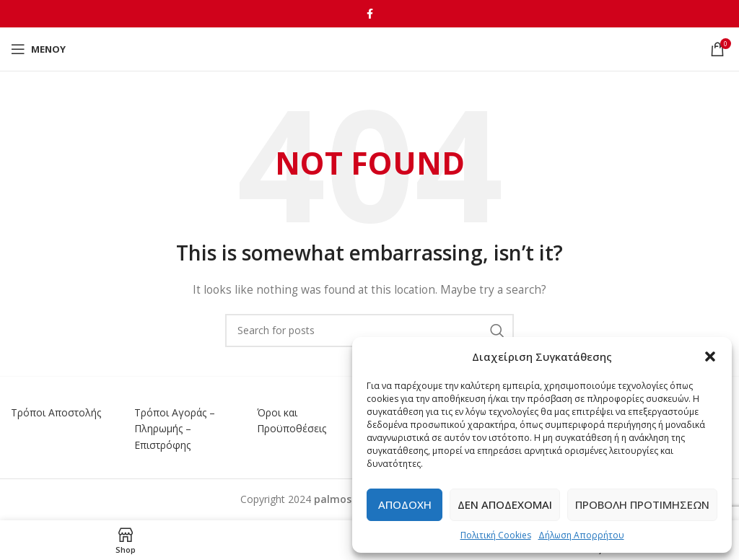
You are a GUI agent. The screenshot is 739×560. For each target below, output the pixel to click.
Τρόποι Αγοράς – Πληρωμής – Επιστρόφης (175, 429)
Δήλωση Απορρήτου (581, 535)
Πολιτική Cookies (496, 535)
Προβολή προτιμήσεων (642, 504)
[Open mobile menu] (38, 49)
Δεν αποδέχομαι (505, 504)
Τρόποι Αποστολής (56, 412)
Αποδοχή (405, 504)
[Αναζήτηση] (369, 331)
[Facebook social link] (370, 14)
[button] (710, 356)
